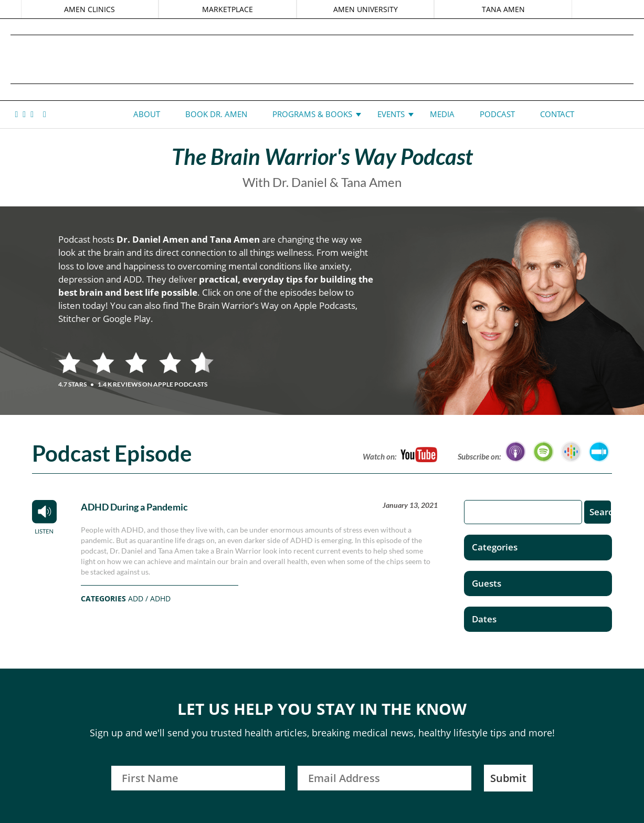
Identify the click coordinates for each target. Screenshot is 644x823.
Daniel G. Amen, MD (322, 59)
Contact (557, 114)
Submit (508, 778)
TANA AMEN (502, 9)
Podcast (497, 114)
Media (442, 114)
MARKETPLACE (228, 9)
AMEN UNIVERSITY (365, 9)
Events (391, 114)
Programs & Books (312, 114)
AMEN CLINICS (91, 9)
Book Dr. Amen (216, 114)
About (147, 114)
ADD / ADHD (149, 598)
